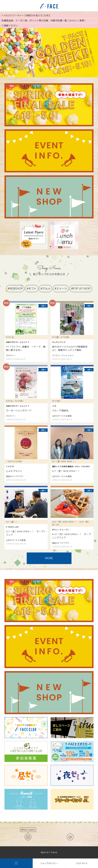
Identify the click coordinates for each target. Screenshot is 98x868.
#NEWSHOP (15, 288)
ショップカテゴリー (49, 863)
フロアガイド (82, 863)
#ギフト (32, 288)
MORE (49, 558)
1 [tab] (51, 246)
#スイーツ (61, 288)
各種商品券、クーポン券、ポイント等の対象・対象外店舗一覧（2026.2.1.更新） (44, 20)
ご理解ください (10, 26)
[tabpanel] (34, 235)
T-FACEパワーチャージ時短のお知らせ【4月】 (26, 15)
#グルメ (45, 288)
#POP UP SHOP (81, 288)
